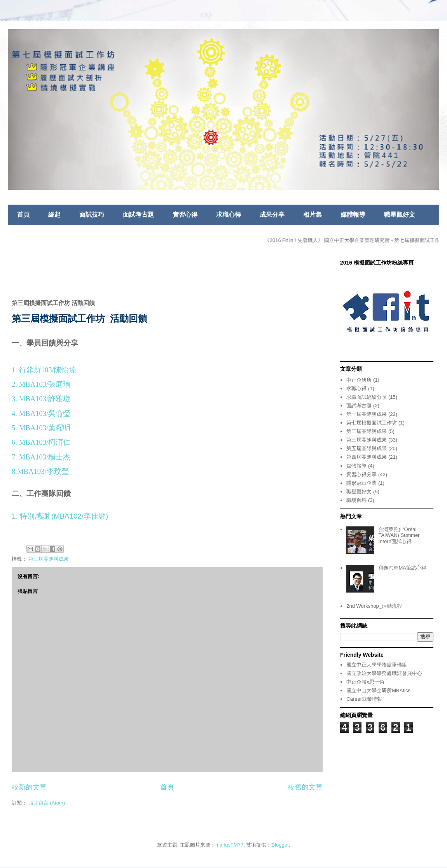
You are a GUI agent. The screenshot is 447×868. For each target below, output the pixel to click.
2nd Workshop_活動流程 (374, 606)
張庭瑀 (59, 384)
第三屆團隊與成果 (49, 559)
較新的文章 (29, 787)
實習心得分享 (361, 474)
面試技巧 (92, 215)
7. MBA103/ (30, 457)
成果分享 (272, 215)
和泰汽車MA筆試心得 (402, 568)
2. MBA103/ (30, 384)
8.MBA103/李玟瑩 (40, 471)
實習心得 (185, 215)
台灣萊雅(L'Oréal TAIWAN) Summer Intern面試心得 (399, 535)
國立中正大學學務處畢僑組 (377, 665)
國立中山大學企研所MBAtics (378, 690)
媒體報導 (353, 215)
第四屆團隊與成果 (367, 457)
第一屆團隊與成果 (367, 414)
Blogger (280, 845)
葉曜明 (59, 428)
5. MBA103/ (30, 428)
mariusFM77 (229, 845)
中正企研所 (359, 380)
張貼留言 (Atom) (47, 803)
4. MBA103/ (30, 413)
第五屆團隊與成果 (367, 448)
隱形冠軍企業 (361, 483)
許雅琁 (59, 399)
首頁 (23, 215)
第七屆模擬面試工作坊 (372, 423)
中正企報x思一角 (365, 682)
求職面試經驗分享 (367, 397)
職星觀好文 (400, 215)
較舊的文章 (305, 787)
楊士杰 (59, 457)
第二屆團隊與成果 (367, 431)
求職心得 (229, 215)
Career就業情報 (364, 699)
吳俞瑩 (59, 413)
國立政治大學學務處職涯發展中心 (384, 673)
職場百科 (356, 500)
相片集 (313, 215)
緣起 (54, 215)
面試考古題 (138, 215)
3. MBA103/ (30, 399)
